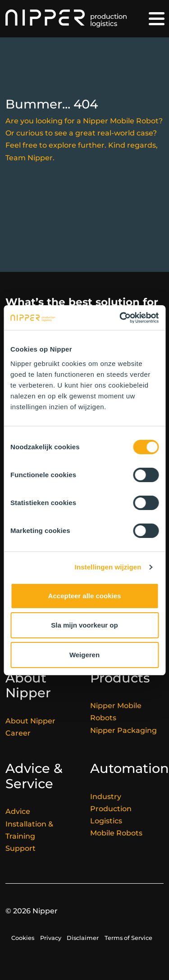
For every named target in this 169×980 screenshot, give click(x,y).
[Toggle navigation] (157, 19)
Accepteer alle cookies (85, 596)
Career (18, 733)
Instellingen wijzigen (108, 567)
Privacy (51, 938)
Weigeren (84, 655)
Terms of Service (128, 938)
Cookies (23, 938)
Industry (106, 797)
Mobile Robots (116, 833)
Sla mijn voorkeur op (84, 625)
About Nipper (30, 721)
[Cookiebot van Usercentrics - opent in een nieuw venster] (120, 318)
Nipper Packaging (123, 730)
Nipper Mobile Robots (116, 712)
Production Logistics (111, 815)
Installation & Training (29, 830)
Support (21, 848)
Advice (18, 811)
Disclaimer (83, 938)
